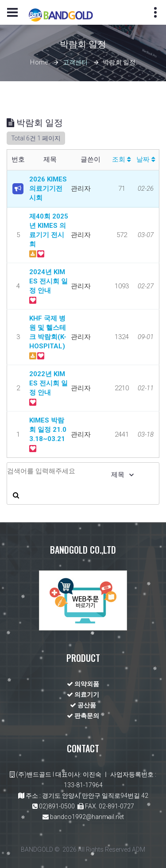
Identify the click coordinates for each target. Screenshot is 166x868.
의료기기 (83, 694)
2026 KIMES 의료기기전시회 (48, 189)
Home (39, 63)
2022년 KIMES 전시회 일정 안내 (48, 383)
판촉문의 (83, 716)
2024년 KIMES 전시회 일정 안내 (48, 281)
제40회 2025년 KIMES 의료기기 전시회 (49, 230)
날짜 (146, 159)
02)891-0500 (57, 806)
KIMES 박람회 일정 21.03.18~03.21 (48, 430)
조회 (122, 159)
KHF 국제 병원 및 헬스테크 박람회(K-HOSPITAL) (48, 332)
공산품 (83, 705)
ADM (139, 849)
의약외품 (83, 684)
